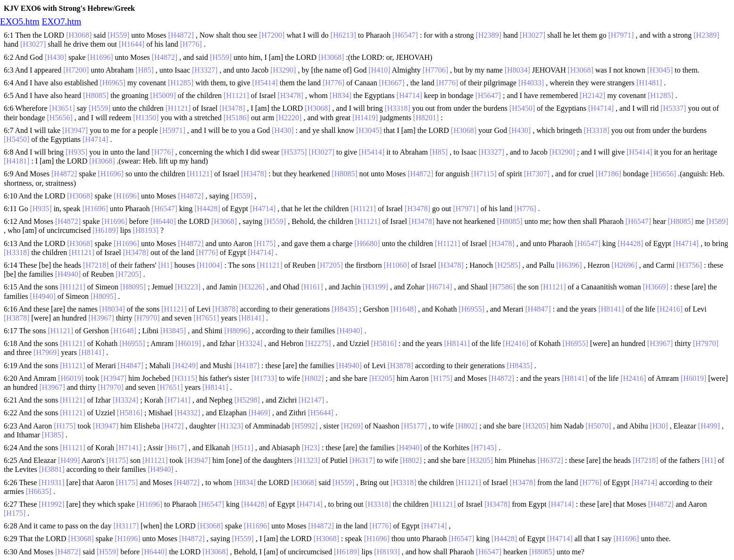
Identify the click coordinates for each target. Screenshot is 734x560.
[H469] (259, 413)
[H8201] (426, 118)
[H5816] (384, 343)
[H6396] (569, 265)
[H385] (53, 435)
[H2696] (625, 265)
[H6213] (343, 35)
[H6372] (550, 460)
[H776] (191, 44)
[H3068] (79, 35)
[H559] (118, 35)
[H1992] (51, 504)
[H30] (659, 426)
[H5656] (60, 118)
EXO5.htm (20, 21)
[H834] (341, 95)
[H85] (145, 70)
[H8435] (344, 309)
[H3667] (392, 83)
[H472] (173, 426)
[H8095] (133, 287)
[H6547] (405, 35)
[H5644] (321, 413)
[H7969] (46, 352)
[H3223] (188, 287)
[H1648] (403, 309)
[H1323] (230, 426)
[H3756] (689, 265)
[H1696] (100, 57)
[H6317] (362, 460)
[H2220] (289, 118)
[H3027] (533, 35)
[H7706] (435, 70)
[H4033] (531, 83)
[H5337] (673, 108)
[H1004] (209, 265)
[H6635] (39, 491)
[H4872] (181, 35)
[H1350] (146, 118)
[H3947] (75, 130)
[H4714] (409, 95)
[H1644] (132, 44)
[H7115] (484, 174)
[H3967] (101, 318)
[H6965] (113, 83)
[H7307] (537, 174)
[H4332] (187, 413)
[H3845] (173, 331)
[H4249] (185, 366)
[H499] (709, 426)
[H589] (717, 221)
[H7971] (621, 35)
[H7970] (147, 318)
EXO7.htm (61, 21)
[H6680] (367, 243)
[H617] (176, 448)
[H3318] (397, 108)
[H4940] (68, 274)
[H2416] (670, 309)
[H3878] (225, 309)
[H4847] (538, 309)
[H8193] (146, 230)
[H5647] (488, 95)
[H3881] (52, 469)
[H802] (313, 378)
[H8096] (237, 331)
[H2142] (592, 95)
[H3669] (656, 287)
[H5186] (236, 118)
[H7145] (484, 448)
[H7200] (272, 35)
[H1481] (649, 83)
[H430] (56, 57)
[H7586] (502, 287)
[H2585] (508, 265)
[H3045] (660, 70)
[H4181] (17, 161)
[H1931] (51, 482)
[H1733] (264, 378)
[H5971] (173, 130)
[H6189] (105, 230)
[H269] (352, 426)
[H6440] (163, 221)
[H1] (165, 265)
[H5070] (598, 426)
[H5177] (414, 426)
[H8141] (611, 309)
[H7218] (96, 265)
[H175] (265, 243)
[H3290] (283, 70)
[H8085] (96, 95)
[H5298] (247, 400)
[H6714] (439, 287)
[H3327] (205, 70)
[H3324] (250, 343)
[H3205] (382, 378)
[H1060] (397, 265)
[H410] (379, 70)
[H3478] (291, 95)
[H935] (76, 152)
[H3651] (62, 108)
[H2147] (311, 400)
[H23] (311, 448)
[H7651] (206, 318)
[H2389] (489, 35)
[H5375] (294, 152)
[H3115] (184, 378)
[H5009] (163, 95)
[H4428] (207, 209)
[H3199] (375, 287)
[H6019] (188, 343)
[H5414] (265, 83)
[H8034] (517, 70)
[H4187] (247, 366)
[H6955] (472, 309)
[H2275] (318, 343)
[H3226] (252, 287)
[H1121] (236, 95)
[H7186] (609, 174)
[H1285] (181, 83)
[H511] (242, 448)
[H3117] (126, 526)
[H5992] (305, 426)
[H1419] (365, 118)
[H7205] (330, 265)
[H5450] (522, 108)
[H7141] (178, 400)
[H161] (312, 287)
